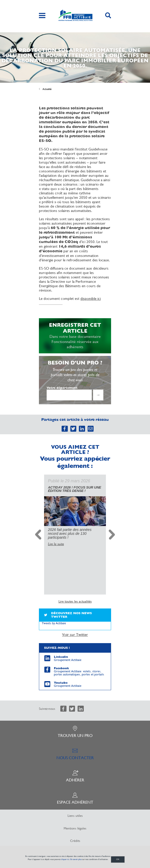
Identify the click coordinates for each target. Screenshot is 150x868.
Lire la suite (56, 540)
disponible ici (91, 298)
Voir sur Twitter (75, 630)
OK (118, 859)
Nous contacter (75, 750)
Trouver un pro (75, 728)
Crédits (75, 836)
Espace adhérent (75, 794)
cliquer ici (65, 859)
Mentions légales (75, 824)
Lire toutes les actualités (75, 597)
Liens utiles (75, 811)
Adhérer (75, 772)
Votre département (62, 388)
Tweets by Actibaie (54, 619)
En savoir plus (76, 859)
